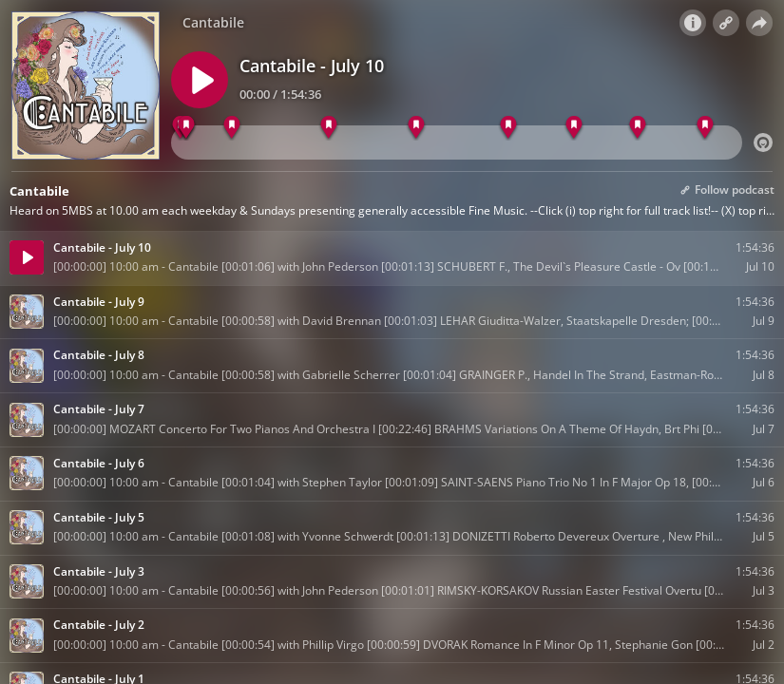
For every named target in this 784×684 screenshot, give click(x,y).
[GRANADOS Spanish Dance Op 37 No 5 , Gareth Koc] (705, 128)
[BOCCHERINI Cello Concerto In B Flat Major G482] (231, 128)
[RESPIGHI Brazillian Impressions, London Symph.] (416, 128)
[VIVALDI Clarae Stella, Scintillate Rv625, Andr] (637, 128)
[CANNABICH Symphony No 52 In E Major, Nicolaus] (574, 128)
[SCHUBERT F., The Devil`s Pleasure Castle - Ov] (187, 128)
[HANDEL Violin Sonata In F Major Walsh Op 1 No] (508, 128)
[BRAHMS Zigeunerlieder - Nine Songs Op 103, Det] (328, 128)
